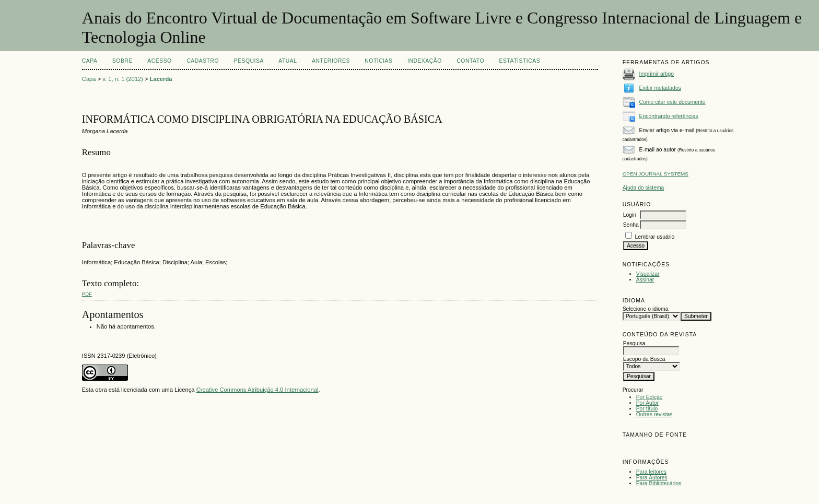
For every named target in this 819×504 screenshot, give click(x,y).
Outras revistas (654, 414)
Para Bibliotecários (659, 483)
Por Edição (650, 397)
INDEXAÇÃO (425, 61)
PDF (87, 294)
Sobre (122, 61)
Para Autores (652, 478)
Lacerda (161, 79)
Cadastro (203, 61)
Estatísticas (519, 61)
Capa (90, 61)
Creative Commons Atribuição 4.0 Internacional (258, 390)
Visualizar (648, 274)
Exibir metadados (660, 88)
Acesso (159, 61)
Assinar (645, 280)
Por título (647, 409)
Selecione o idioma (646, 309)
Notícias (378, 61)
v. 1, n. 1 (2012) (123, 79)
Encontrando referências (669, 116)
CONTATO (470, 61)
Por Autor (647, 403)
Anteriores (331, 61)
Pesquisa (249, 61)
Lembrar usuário (655, 237)
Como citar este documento (672, 102)
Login (630, 215)
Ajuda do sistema (643, 188)
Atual (288, 61)
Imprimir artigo (657, 74)
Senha (631, 225)
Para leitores (651, 472)
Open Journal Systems (656, 174)
